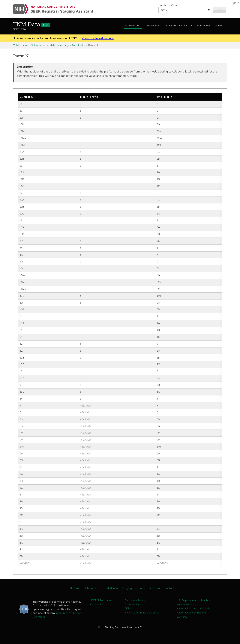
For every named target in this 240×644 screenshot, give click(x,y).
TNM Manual (153, 26)
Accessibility (132, 604)
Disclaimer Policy (135, 600)
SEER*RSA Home (100, 600)
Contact (220, 26)
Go (219, 10)
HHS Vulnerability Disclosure (142, 613)
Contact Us (97, 604)
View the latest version (98, 38)
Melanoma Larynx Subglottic (67, 45)
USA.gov (182, 617)
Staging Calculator (179, 26)
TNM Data (31, 25)
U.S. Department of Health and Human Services (195, 602)
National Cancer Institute (191, 613)
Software (203, 26)
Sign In (235, 3)
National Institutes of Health (193, 608)
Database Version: (169, 5)
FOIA (128, 608)
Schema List (133, 26)
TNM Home (20, 45)
